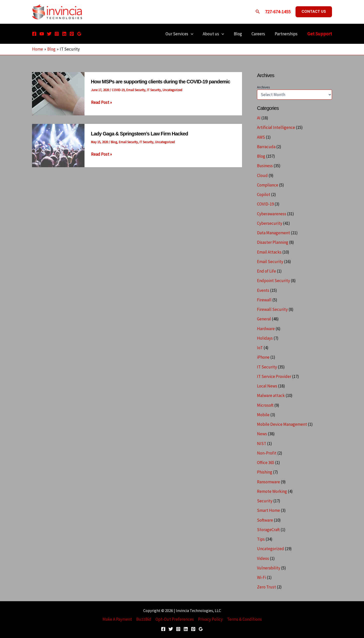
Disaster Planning (273, 242)
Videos (263, 558)
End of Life (266, 271)
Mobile (263, 415)
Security (265, 501)
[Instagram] (57, 34)
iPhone (263, 357)
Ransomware (268, 482)
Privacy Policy (210, 619)
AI (259, 118)
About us (217, 34)
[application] (196, 34)
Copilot (264, 194)
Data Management (273, 233)
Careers (260, 34)
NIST (262, 444)
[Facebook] (34, 34)
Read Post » (101, 102)
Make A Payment (117, 619)
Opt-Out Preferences (175, 619)
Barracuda (266, 147)
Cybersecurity (270, 223)
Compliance (268, 185)
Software (265, 520)
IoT (260, 348)
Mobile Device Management (282, 424)
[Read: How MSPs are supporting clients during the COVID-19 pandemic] (58, 93)
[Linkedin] (64, 34)
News (262, 434)
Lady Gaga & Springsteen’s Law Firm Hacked (139, 134)
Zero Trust (266, 587)
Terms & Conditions (244, 619)
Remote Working (272, 491)
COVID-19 (118, 90)
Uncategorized (172, 90)
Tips (261, 539)
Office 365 (266, 463)
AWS (261, 137)
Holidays (265, 338)
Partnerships (287, 34)
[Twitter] (49, 34)
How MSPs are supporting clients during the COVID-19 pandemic (161, 82)
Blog (241, 34)
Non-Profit (267, 453)
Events (263, 290)
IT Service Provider (274, 376)
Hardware (266, 329)
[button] (258, 12)
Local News (267, 386)
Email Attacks (269, 252)
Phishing (265, 472)
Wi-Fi (261, 577)
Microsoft (265, 405)
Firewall (264, 300)
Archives (263, 87)
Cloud (262, 175)
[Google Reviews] (79, 34)
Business (265, 166)
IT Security (154, 90)
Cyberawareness (272, 214)
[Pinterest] (72, 34)
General (264, 319)
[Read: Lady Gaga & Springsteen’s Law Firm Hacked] (58, 145)
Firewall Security (272, 309)
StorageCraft (268, 530)
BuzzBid (144, 619)
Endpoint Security (273, 281)
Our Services (184, 34)
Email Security (136, 90)
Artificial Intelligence (276, 127)
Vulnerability (269, 568)
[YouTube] (42, 34)
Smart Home (268, 510)
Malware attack (271, 395)
